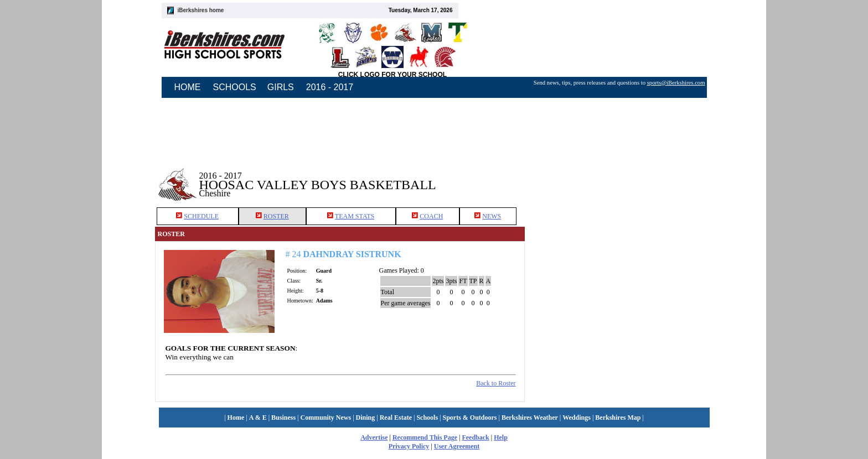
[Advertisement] (619, 176)
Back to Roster (496, 383)
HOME (188, 87)
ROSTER (276, 216)
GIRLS (281, 87)
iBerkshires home (201, 10)
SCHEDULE (201, 216)
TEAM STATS (355, 216)
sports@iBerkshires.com (676, 83)
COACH (431, 216)
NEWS (492, 216)
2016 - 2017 (330, 87)
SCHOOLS (235, 87)
